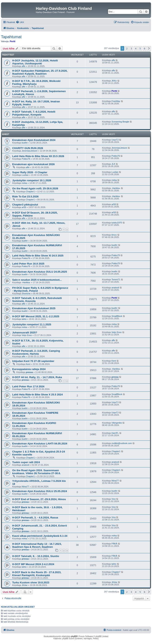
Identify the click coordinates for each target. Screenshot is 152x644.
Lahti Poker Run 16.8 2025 (28, 264)
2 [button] (127, 48)
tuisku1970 (117, 223)
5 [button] (140, 48)
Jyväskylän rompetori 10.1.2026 (32, 180)
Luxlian (25, 175)
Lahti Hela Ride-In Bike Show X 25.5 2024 (38, 395)
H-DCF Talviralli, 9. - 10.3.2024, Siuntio (36, 556)
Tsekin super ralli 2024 (26, 462)
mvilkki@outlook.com (122, 443)
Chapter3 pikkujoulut (25, 205)
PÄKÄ (114, 544)
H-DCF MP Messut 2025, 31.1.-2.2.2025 (36, 316)
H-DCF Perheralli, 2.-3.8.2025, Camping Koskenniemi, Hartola (36, 352)
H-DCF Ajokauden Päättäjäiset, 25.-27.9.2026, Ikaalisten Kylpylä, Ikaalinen (40, 72)
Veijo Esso (27, 335)
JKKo (114, 81)
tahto (24, 319)
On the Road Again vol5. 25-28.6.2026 (35, 188)
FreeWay (116, 101)
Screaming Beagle (120, 122)
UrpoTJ (115, 140)
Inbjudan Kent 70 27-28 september (33, 361)
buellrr (25, 143)
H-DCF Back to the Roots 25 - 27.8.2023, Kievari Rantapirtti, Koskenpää (37, 574)
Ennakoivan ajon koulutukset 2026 (33, 164)
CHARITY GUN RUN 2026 (28, 148)
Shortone (26, 293)
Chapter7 (116, 572)
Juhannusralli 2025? (25, 333)
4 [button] (136, 48)
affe (23, 66)
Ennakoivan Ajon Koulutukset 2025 (34, 308)
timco (114, 235)
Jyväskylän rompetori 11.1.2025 (32, 324)
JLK (113, 164)
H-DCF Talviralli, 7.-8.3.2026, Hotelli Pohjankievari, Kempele (34, 113)
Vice (114, 499)
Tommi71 (116, 279)
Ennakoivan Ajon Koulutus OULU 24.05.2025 (40, 272)
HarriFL (115, 433)
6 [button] (145, 48)
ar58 (24, 207)
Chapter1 (30, 192)
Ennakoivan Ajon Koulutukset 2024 (34, 140)
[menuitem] (20, 22)
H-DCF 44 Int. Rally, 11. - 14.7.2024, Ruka (37, 377)
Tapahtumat (11, 37)
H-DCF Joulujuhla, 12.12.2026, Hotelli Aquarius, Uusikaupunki (35, 62)
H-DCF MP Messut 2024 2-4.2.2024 (33, 564)
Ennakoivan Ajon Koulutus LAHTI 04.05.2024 (40, 444)
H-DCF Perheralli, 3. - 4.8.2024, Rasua (35, 518)
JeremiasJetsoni (29, 151)
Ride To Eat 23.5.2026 (25, 197)
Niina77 (25, 487)
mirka (24, 183)
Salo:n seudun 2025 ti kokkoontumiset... (37, 280)
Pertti (13, 41)
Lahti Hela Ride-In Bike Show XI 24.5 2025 (38, 256)
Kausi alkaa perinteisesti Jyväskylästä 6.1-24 (40, 536)
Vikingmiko (117, 423)
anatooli (115, 288)
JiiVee (25, 585)
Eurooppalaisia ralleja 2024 (29, 369)
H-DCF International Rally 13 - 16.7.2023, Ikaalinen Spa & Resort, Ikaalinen (37, 545)
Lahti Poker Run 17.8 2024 (28, 386)
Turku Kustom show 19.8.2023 (31, 582)
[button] (149, 48)
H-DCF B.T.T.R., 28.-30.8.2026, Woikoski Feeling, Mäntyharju (36, 82)
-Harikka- (116, 188)
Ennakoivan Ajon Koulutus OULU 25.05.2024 (40, 491)
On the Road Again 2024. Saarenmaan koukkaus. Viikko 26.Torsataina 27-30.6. (37, 472)
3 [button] (131, 48)
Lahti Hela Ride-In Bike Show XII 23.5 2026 (38, 156)
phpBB (74, 636)
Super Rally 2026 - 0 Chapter (30, 172)
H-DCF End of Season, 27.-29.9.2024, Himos (39, 499)
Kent (28, 364)
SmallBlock (117, 316)
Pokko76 (26, 159)
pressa (29, 372)
